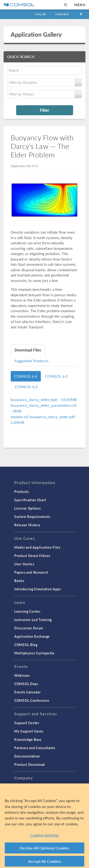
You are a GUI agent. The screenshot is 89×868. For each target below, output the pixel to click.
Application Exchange (32, 636)
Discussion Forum (29, 628)
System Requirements (32, 517)
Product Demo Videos (32, 556)
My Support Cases (29, 731)
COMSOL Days (26, 684)
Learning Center (27, 611)
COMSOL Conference (32, 700)
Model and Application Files (37, 547)
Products (22, 492)
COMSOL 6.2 (26, 387)
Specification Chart (30, 500)
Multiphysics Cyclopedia (34, 653)
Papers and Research (31, 572)
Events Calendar (28, 692)
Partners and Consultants (35, 748)
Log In (41, 14)
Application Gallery (36, 34)
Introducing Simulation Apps (38, 589)
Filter (44, 110)
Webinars (22, 675)
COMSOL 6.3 (56, 376)
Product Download (30, 764)
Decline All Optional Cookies (44, 849)
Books (19, 581)
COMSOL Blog (26, 645)
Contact (62, 14)
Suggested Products (31, 361)
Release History (27, 525)
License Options (28, 508)
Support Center (27, 723)
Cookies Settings (45, 836)
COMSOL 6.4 (26, 376)
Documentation (27, 756)
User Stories (24, 564)
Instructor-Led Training (33, 620)
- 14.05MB (44, 399)
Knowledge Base (28, 739)
